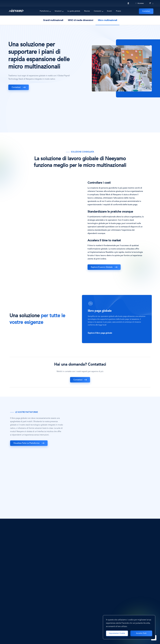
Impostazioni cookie (117, 633)
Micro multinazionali (107, 20)
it (150, 3)
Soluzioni (58, 11)
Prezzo (119, 11)
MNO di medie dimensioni (81, 20)
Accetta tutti (141, 633)
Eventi (109, 11)
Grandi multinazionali (53, 20)
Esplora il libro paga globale (100, 333)
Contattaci (146, 11)
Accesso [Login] (140, 3)
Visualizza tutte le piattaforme (27, 443)
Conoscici (97, 11)
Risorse (87, 11)
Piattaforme (44, 11)
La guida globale (74, 11)
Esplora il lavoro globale (102, 267)
